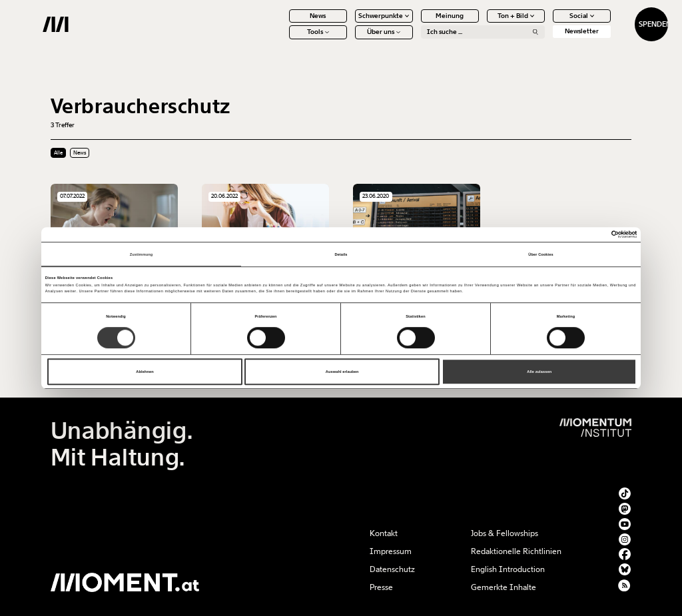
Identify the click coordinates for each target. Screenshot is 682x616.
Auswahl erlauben (342, 372)
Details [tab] (341, 254)
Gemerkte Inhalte (504, 587)
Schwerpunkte (348, 23)
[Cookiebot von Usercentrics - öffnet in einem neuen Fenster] (578, 234)
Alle (58, 153)
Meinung (414, 23)
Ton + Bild (479, 23)
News (282, 23)
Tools (281, 40)
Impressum (391, 551)
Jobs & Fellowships (505, 533)
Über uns (348, 40)
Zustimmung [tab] (142, 254)
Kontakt (384, 533)
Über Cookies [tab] (540, 254)
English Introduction (508, 569)
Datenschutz (392, 569)
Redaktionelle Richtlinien (516, 551)
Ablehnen (145, 372)
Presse (381, 587)
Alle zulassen (539, 372)
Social (545, 23)
